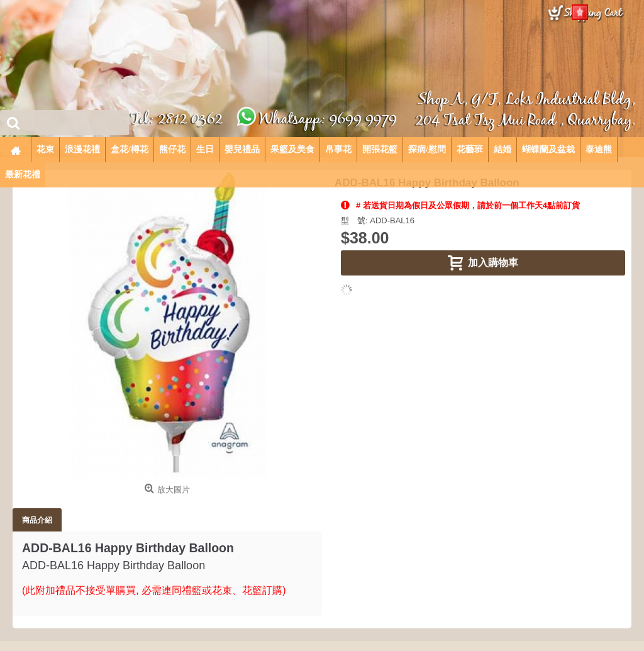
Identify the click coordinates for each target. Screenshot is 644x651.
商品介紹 (37, 520)
